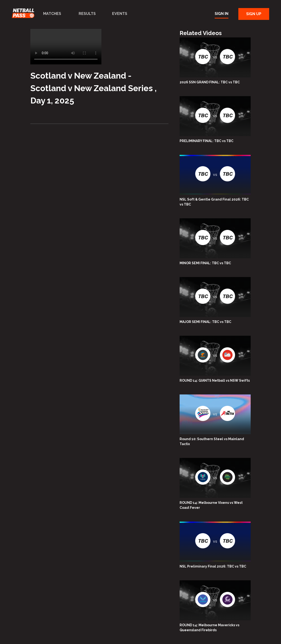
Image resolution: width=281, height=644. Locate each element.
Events (120, 14)
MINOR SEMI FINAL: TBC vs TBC (205, 263)
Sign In (222, 14)
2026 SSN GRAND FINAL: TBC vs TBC (210, 82)
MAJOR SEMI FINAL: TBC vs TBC (205, 322)
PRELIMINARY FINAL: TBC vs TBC (206, 141)
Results (87, 14)
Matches (52, 14)
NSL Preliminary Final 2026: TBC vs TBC (213, 566)
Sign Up (254, 14)
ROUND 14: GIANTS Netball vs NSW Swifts (215, 380)
